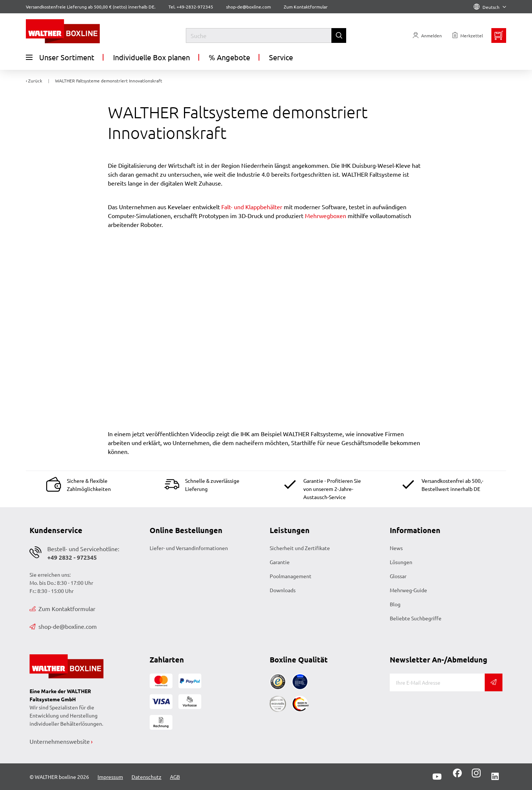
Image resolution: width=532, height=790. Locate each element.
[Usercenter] (427, 35)
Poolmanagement (291, 576)
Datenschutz (146, 777)
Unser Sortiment (60, 57)
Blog (395, 604)
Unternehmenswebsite (60, 741)
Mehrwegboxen (325, 216)
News (396, 548)
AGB (175, 777)
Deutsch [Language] (490, 7)
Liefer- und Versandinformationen (189, 548)
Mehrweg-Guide (408, 590)
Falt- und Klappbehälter (252, 207)
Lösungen (401, 562)
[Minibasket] (499, 35)
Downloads (283, 590)
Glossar (398, 576)
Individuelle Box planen (151, 57)
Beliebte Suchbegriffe (416, 618)
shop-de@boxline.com (63, 626)
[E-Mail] (437, 682)
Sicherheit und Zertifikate (300, 548)
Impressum (110, 777)
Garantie (280, 562)
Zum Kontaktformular (306, 7)
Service (281, 57)
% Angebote (229, 57)
